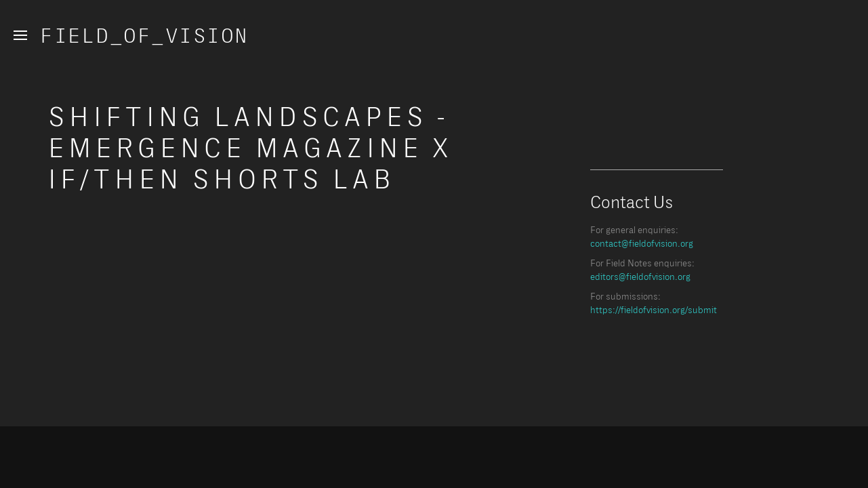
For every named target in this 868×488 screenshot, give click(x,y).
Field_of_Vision (145, 37)
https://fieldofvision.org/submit (654, 310)
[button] (20, 35)
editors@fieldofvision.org (640, 277)
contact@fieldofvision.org (642, 244)
